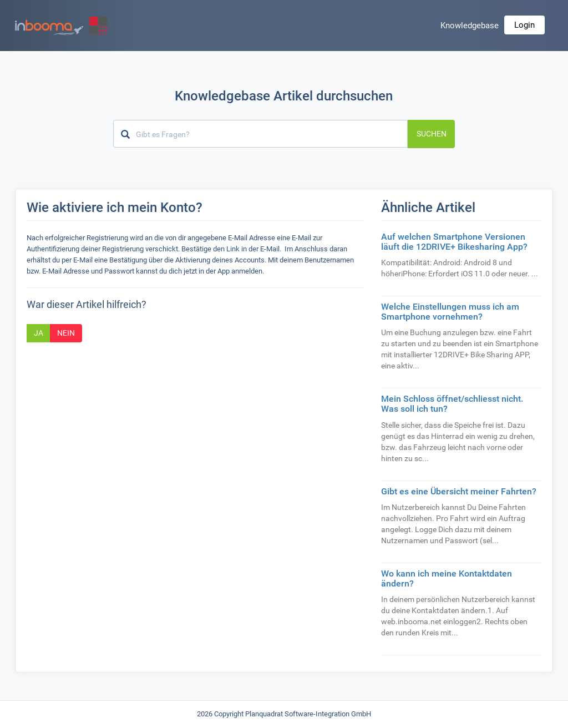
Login (524, 25)
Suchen (432, 134)
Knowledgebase (470, 26)
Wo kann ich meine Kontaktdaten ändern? (447, 578)
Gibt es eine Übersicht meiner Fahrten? (459, 491)
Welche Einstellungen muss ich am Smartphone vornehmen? (450, 312)
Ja (39, 333)
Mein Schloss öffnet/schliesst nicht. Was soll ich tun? (452, 404)
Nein (66, 333)
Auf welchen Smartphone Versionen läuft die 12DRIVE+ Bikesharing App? (454, 242)
